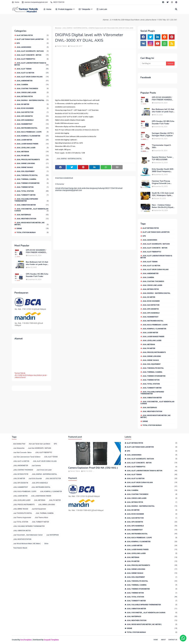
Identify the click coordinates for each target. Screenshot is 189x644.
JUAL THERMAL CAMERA (33, 179)
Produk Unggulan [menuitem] (64, 9)
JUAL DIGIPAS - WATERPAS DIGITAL (33, 100)
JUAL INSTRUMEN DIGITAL (33, 128)
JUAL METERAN (33, 152)
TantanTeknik (20, 373)
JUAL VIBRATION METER (33, 205)
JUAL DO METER (33, 104)
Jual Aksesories (33, 47)
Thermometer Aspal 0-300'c (162, 146)
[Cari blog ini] (153, 63)
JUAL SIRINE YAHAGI (33, 167)
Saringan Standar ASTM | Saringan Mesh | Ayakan (163, 134)
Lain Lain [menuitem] (102, 9)
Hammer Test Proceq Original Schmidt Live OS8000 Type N (161, 182)
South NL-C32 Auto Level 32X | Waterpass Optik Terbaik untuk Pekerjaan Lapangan (163, 194)
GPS (33, 43)
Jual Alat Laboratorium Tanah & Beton (31, 64)
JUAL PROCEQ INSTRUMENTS (33, 159)
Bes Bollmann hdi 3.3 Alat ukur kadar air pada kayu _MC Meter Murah (37, 263)
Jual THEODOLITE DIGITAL (33, 175)
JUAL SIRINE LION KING (33, 163)
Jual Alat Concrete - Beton (33, 55)
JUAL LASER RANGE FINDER (33, 144)
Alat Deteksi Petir (33, 35)
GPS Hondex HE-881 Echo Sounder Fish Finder (37, 275)
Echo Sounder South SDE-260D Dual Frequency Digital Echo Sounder (163, 170)
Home (15, 2)
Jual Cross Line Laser (33, 92)
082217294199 (57, 2)
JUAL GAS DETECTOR (33, 112)
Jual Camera (33, 85)
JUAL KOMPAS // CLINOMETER (33, 136)
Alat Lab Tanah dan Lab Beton (33, 39)
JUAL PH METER (33, 156)
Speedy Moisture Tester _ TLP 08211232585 (163, 158)
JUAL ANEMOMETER (33, 81)
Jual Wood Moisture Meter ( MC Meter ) (31, 224)
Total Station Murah (33, 232)
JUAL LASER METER (33, 140)
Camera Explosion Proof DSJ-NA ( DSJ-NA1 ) (93, 468)
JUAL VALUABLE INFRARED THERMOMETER (31, 200)
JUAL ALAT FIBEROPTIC (33, 59)
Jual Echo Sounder (33, 108)
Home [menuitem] (47, 9)
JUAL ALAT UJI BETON (33, 73)
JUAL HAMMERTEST (33, 124)
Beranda (58, 28)
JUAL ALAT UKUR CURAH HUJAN (33, 77)
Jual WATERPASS (33, 215)
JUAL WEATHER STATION (33, 219)
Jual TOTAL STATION (33, 191)
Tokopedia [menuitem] (84, 9)
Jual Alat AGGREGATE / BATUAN (33, 51)
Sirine (33, 228)
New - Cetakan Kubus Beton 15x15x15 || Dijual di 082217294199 (162, 206)
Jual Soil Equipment (33, 171)
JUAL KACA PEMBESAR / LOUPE (33, 132)
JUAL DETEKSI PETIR (33, 96)
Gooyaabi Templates (51, 640)
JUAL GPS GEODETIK (33, 116)
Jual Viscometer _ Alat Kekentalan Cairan (31, 210)
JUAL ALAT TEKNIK (33, 69)
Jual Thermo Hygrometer (33, 183)
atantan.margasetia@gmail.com (35, 2)
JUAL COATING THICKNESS (33, 89)
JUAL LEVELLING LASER (33, 148)
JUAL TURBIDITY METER (33, 195)
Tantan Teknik (62, 46)
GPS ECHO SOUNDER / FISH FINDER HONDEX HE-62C (36, 251)
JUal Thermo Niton (33, 187)
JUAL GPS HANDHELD (33, 120)
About (163, 640)
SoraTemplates (26, 640)
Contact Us (173, 640)
